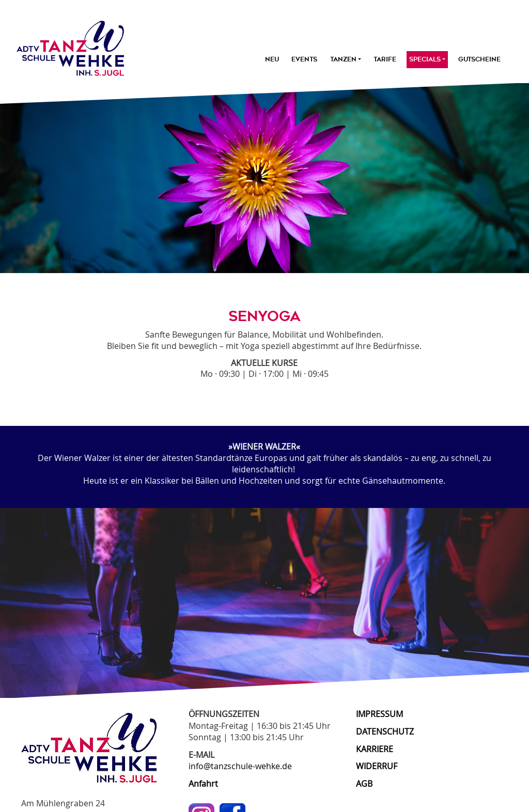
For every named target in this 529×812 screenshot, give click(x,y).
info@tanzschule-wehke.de (240, 766)
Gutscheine (479, 59)
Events (304, 59)
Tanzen (346, 59)
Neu (272, 59)
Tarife (385, 59)
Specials (427, 59)
